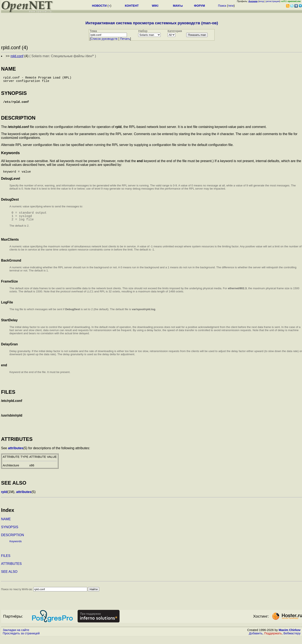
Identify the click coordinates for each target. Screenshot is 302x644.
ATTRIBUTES (11, 570)
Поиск (222, 6)
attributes (16, 455)
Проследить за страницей (21, 640)
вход (262, 1)
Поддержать (273, 640)
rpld (4, 499)
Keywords (16, 548)
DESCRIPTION (12, 542)
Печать (125, 39)
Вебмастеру (292, 640)
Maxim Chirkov (290, 637)
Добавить (256, 640)
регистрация (273, 1)
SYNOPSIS (10, 534)
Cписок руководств (104, 39)
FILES (6, 562)
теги (231, 6)
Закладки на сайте (16, 637)
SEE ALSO (9, 578)
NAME (6, 526)
